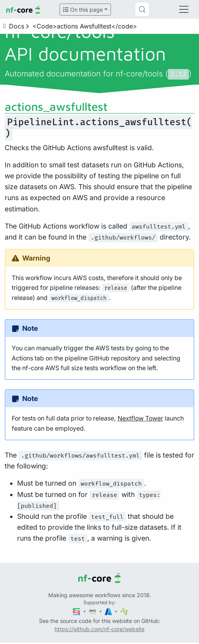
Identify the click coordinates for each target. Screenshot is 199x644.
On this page (83, 10)
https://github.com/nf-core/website (99, 629)
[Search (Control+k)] (142, 9)
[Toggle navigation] (184, 9)
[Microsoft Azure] (109, 611)
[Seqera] (77, 611)
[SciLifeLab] (124, 611)
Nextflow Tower (140, 418)
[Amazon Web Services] (93, 611)
